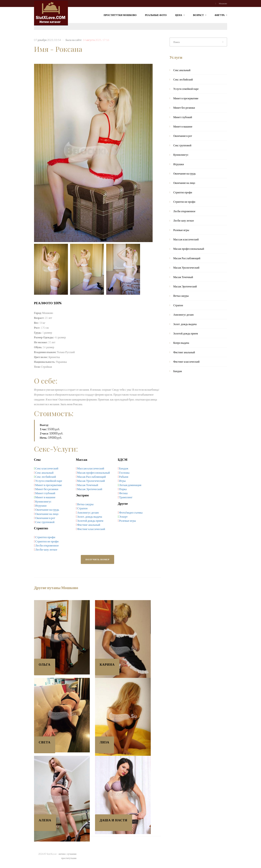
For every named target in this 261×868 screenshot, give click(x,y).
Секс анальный (44, 473)
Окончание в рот (45, 518)
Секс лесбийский (46, 477)
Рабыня (124, 477)
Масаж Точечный (88, 485)
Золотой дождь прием (90, 521)
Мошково (223, 3)
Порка (123, 489)
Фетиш (123, 493)
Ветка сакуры (85, 504)
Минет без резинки (47, 489)
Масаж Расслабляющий (92, 477)
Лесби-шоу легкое (46, 549)
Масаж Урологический (91, 481)
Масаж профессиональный (94, 473)
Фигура (221, 15)
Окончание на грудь (47, 510)
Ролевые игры (127, 521)
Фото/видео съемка (131, 512)
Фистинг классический (91, 529)
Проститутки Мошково (120, 15)
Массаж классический (91, 468)
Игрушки (41, 505)
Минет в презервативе (49, 485)
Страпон (82, 508)
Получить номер (98, 559)
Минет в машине (45, 497)
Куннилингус (43, 501)
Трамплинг (126, 497)
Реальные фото (156, 15)
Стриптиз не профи (47, 541)
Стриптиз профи (45, 537)
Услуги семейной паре (49, 481)
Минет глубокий (45, 493)
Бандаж (124, 468)
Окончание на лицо (47, 514)
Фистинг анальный (89, 525)
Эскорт (123, 517)
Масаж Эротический (90, 489)
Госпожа (124, 473)
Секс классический (47, 468)
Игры (122, 481)
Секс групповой (45, 522)
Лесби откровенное (47, 545)
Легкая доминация (130, 485)
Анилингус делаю (88, 512)
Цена (180, 15)
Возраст (200, 15)
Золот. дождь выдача (90, 517)
